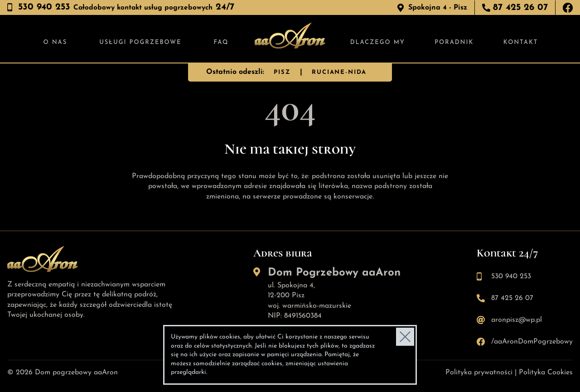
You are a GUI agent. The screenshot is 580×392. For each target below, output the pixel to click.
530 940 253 (511, 276)
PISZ (282, 72)
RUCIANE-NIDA (339, 72)
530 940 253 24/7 (126, 7)
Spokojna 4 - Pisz (438, 8)
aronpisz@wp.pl (517, 320)
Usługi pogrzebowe (140, 42)
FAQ (221, 42)
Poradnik (454, 42)
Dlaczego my (378, 42)
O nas (56, 42)
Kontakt (521, 42)
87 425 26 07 (520, 8)
